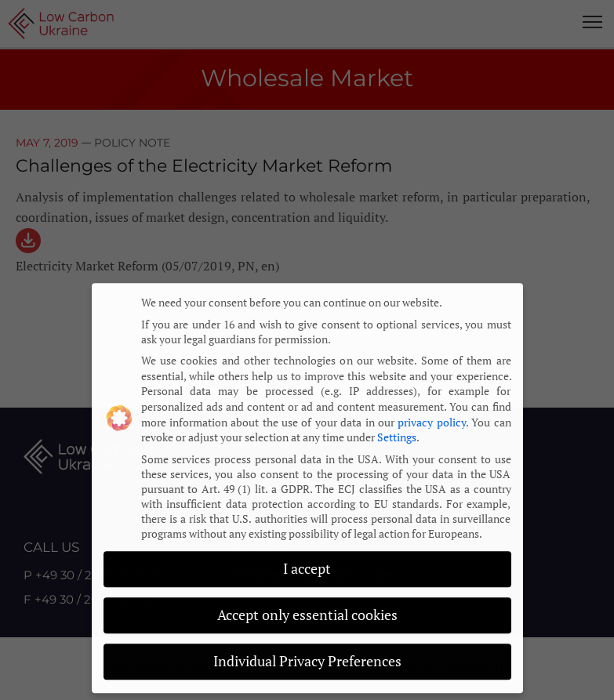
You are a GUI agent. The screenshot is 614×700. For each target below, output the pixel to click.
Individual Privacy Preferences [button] (307, 649)
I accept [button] (307, 558)
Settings (397, 425)
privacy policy (431, 410)
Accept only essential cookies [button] (307, 603)
